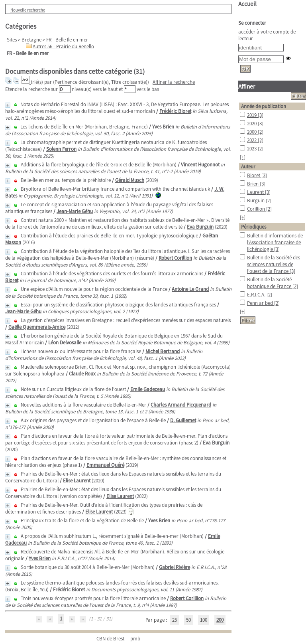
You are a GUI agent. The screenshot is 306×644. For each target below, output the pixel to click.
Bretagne (31, 40)
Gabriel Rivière (175, 567)
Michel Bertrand (163, 351)
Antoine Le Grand (190, 289)
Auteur (248, 167)
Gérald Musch (130, 180)
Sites (12, 40)
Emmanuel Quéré (105, 465)
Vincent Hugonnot (200, 165)
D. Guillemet (183, 420)
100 (204, 620)
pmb (135, 639)
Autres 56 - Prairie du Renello (63, 46)
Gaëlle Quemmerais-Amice (37, 327)
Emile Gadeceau (148, 389)
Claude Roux (82, 374)
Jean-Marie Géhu (75, 211)
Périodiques (254, 227)
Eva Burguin (200, 227)
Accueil (247, 4)
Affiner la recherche (174, 82)
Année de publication (264, 106)
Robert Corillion (175, 258)
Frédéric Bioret (175, 111)
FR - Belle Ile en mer (67, 40)
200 (220, 620)
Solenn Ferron (61, 149)
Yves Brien (163, 127)
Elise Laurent (77, 481)
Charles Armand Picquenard (181, 405)
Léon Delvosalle (65, 343)
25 (175, 620)
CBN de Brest (110, 639)
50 (188, 620)
